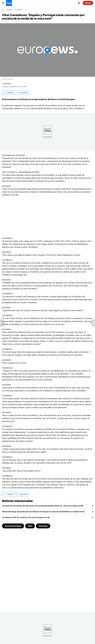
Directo (88, 3)
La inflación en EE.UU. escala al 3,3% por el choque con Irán (26, 517)
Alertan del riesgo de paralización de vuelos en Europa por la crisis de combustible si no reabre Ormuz (43, 512)
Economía (18, 10)
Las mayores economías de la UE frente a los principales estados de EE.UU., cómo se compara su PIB (43, 506)
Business (9, 10)
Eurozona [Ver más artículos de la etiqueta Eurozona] (43, 526)
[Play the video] (47, 50)
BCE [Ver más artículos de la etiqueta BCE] (30, 526)
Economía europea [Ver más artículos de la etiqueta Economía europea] (13, 526)
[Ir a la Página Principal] (9, 3)
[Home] (3, 10)
